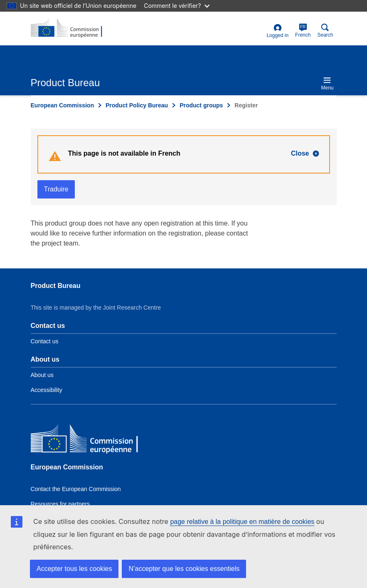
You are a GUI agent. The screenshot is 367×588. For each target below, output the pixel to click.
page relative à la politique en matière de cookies (242, 522)
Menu (327, 83)
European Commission (62, 105)
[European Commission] (91, 440)
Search (325, 31)
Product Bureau (56, 286)
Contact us (45, 341)
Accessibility (47, 390)
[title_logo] (71, 28)
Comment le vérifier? (176, 6)
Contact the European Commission (76, 489)
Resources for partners (60, 504)
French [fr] (303, 31)
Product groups (201, 105)
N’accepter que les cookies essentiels (184, 569)
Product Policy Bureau (137, 105)
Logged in (277, 31)
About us (42, 375)
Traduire (56, 189)
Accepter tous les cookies (74, 569)
